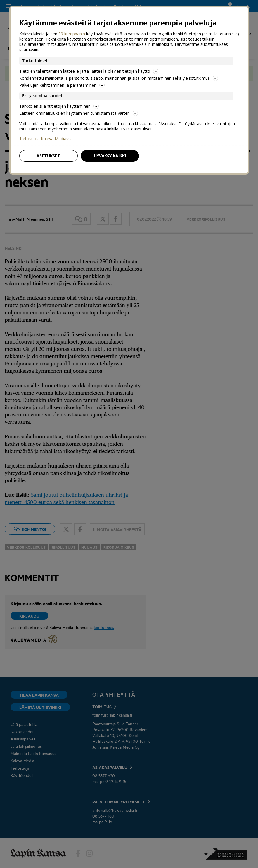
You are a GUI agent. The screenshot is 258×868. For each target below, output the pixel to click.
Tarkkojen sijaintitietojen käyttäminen (59, 106)
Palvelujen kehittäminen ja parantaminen (62, 85)
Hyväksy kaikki (110, 156)
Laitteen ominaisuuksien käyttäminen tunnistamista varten (79, 113)
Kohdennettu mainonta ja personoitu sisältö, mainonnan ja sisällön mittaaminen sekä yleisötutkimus (119, 78)
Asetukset (48, 156)
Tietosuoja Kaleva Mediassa (46, 139)
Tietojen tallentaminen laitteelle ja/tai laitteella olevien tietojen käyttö (89, 71)
